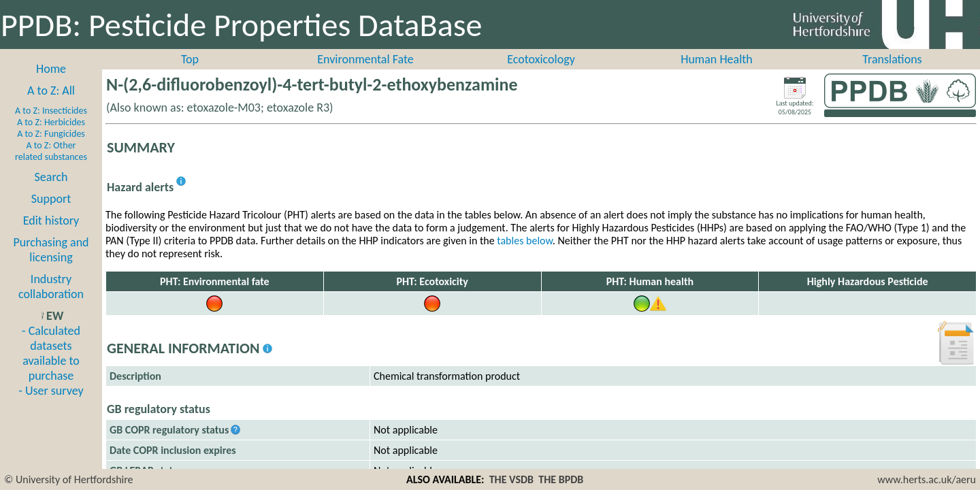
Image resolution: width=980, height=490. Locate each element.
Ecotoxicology (541, 59)
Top (190, 59)
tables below (525, 241)
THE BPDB (561, 479)
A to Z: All (51, 91)
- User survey (51, 391)
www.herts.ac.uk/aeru (927, 479)
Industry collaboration (51, 287)
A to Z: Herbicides (51, 122)
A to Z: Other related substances (51, 151)
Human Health (717, 59)
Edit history (51, 220)
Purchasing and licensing (51, 250)
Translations (892, 59)
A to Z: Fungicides (51, 134)
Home (51, 69)
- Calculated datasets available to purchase (51, 353)
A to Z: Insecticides (51, 111)
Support (51, 199)
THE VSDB (511, 479)
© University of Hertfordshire (69, 479)
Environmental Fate (365, 59)
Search (51, 177)
